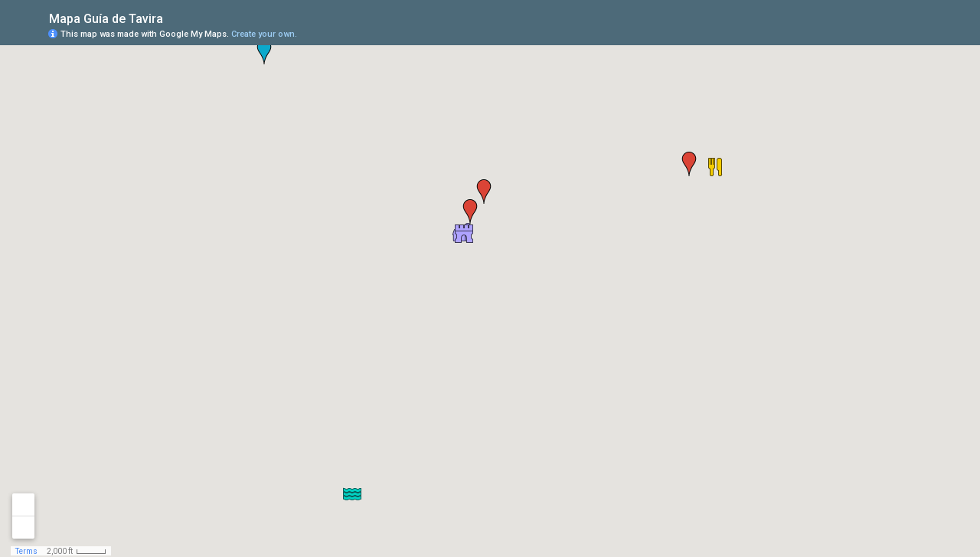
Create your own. (264, 34)
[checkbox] (175, 17)
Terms (26, 551)
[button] (484, 192)
